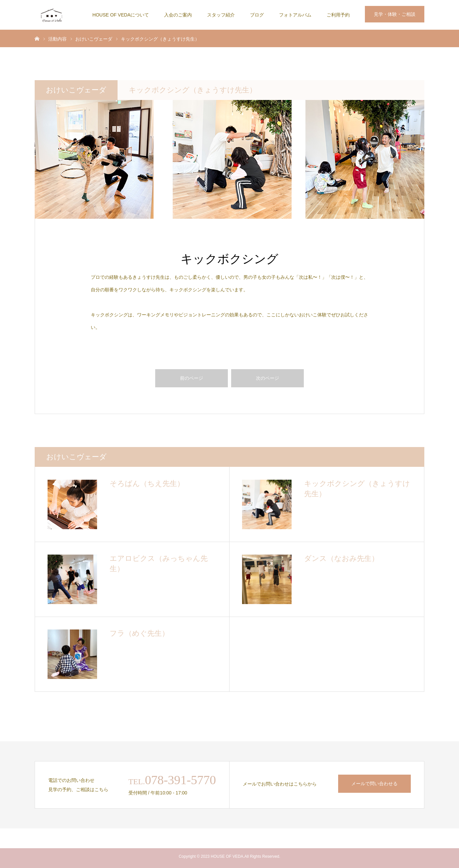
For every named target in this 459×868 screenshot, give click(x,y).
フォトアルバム (295, 15)
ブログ (257, 15)
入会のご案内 (178, 15)
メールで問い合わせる (374, 784)
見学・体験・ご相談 (395, 14)
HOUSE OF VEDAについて (121, 15)
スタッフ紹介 (221, 15)
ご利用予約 (338, 15)
